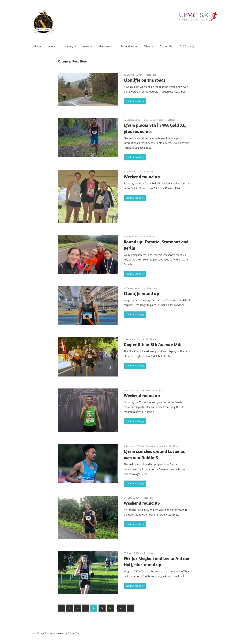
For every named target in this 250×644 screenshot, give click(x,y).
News (87, 46)
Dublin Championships (156, 446)
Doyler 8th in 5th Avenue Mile (153, 344)
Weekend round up (142, 177)
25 (122, 608)
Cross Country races (154, 120)
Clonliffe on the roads (145, 80)
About (53, 46)
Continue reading (134, 101)
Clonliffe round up (141, 293)
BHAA (149, 390)
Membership (106, 46)
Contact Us (166, 46)
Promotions (129, 46)
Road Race (151, 75)
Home (37, 46)
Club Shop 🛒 (187, 46)
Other (148, 46)
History (70, 46)
